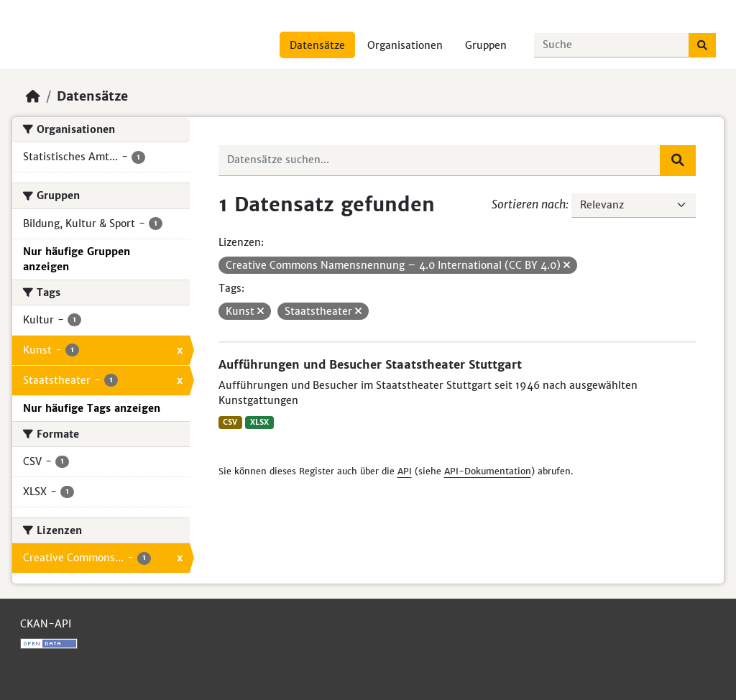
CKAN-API (46, 624)
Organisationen (405, 45)
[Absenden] (702, 45)
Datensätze (317, 45)
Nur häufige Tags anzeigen (92, 408)
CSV (230, 422)
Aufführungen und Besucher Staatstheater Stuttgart (370, 364)
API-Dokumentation (488, 471)
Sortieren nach (529, 204)
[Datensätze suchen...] (612, 45)
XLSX (259, 422)
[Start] (33, 96)
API (405, 471)
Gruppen (486, 45)
